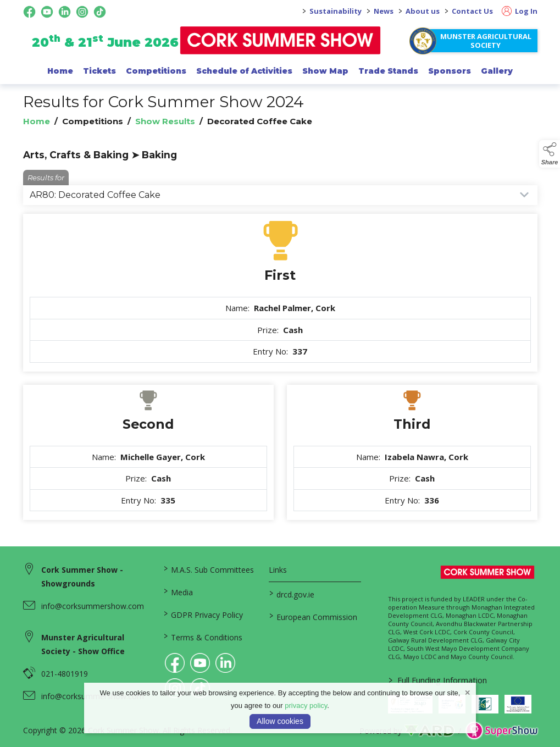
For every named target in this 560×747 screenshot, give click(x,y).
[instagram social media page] (82, 12)
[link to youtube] (200, 663)
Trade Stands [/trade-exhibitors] (388, 71)
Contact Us (472, 11)
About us (423, 11)
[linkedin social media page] (65, 12)
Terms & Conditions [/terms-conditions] (203, 637)
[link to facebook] (175, 663)
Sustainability (336, 11)
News (384, 11)
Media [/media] (178, 591)
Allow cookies (280, 721)
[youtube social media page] (47, 12)
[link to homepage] (280, 40)
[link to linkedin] (225, 663)
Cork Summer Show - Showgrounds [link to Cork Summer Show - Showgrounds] (82, 577)
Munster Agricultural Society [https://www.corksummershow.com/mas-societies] (486, 41)
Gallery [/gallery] (497, 71)
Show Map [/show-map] (325, 71)
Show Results (165, 121)
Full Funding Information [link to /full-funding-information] (438, 680)
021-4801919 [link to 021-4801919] (65, 674)
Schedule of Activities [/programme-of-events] (244, 71)
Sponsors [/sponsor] (450, 71)
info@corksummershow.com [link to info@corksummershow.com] (93, 606)
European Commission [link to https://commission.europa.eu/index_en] (313, 616)
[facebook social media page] (29, 12)
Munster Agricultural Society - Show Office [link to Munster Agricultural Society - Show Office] (83, 644)
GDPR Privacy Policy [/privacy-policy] (203, 614)
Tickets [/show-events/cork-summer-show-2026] (99, 71)
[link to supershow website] (501, 731)
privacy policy (306, 705)
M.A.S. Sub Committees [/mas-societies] (209, 569)
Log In (520, 11)
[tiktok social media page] (100, 12)
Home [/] (60, 71)
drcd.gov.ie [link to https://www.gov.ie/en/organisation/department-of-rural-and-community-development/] (292, 594)
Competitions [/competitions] (156, 71)
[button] (550, 154)
